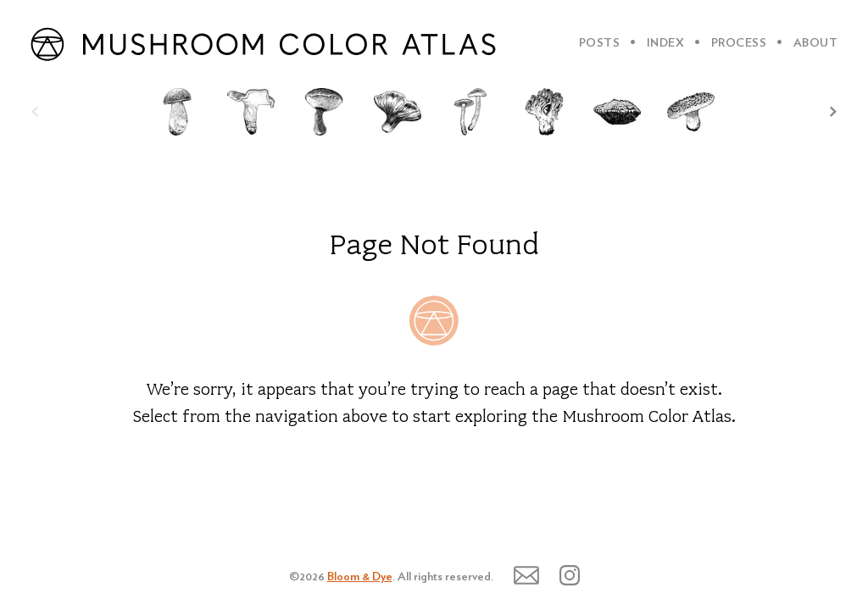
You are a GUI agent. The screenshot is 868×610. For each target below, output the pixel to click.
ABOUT (816, 43)
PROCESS (739, 43)
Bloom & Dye (360, 577)
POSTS (600, 43)
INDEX (666, 43)
